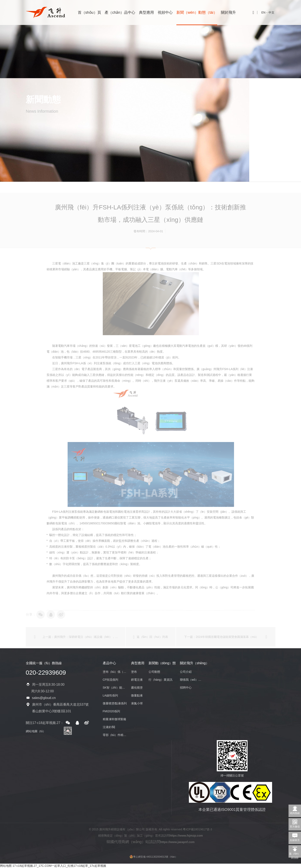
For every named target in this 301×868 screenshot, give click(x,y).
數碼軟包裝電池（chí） (62, 532)
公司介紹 (186, 672)
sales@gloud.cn (44, 698)
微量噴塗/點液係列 (115, 703)
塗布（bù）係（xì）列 (115, 672)
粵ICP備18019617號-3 (197, 829)
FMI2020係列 (111, 711)
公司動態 (154, 672)
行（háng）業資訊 (160, 680)
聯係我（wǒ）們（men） (192, 680)
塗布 (134, 672)
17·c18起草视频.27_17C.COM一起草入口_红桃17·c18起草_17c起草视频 (59, 866)
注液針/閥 (109, 727)
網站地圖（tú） (36, 731)
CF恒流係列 (111, 680)
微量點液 (137, 695)
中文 (271, 12)
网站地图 (6, 866)
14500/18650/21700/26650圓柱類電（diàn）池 (110, 532)
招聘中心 (186, 688)
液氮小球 (137, 703)
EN (263, 12)
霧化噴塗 (137, 688)
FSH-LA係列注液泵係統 (68, 520)
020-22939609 (46, 672)
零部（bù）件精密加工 (115, 735)
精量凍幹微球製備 (114, 719)
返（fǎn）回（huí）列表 (150, 646)
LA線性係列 (110, 695)
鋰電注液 (137, 680)
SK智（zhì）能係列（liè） (115, 688)
